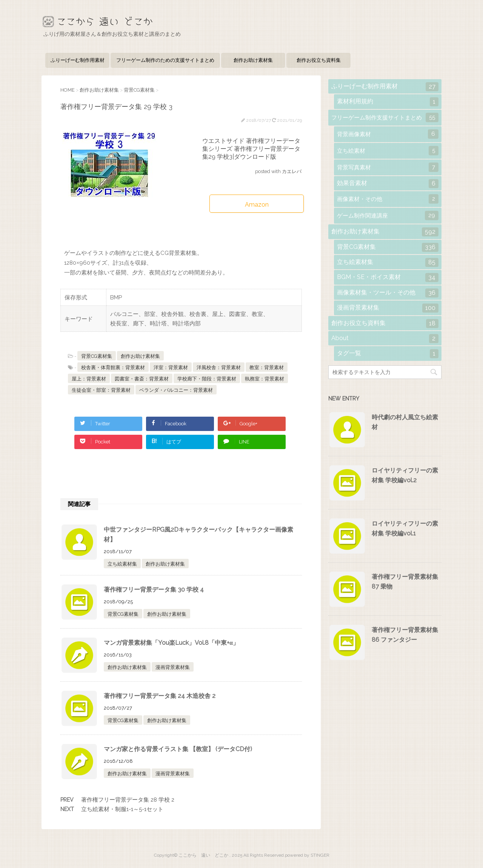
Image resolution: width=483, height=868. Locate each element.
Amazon (257, 205)
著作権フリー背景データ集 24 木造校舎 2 (160, 696)
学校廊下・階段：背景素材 (207, 379)
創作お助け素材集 (253, 60)
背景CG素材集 (97, 356)
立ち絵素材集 (122, 564)
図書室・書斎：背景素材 (142, 379)
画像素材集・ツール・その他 (388, 293)
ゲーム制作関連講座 (388, 215)
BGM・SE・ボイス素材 (388, 278)
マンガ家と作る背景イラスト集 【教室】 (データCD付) (178, 749)
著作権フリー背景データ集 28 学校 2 (128, 800)
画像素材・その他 (388, 199)
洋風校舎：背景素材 (219, 367)
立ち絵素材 (388, 151)
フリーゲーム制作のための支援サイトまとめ (165, 60)
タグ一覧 (388, 354)
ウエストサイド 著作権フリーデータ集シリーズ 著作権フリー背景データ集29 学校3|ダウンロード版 (251, 149)
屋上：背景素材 (89, 379)
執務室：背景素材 (265, 379)
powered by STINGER (307, 855)
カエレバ (292, 171)
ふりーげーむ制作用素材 (78, 60)
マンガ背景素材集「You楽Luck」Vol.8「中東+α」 (171, 643)
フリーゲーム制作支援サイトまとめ (385, 117)
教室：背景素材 (267, 367)
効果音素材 (388, 184)
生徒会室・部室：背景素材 (101, 390)
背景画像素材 (388, 134)
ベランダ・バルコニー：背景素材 (176, 390)
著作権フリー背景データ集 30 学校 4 (154, 590)
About (385, 339)
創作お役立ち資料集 (319, 60)
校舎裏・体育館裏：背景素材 (113, 367)
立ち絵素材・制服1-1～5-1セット (122, 809)
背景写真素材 (388, 167)
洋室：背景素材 (171, 367)
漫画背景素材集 (173, 667)
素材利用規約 (388, 102)
